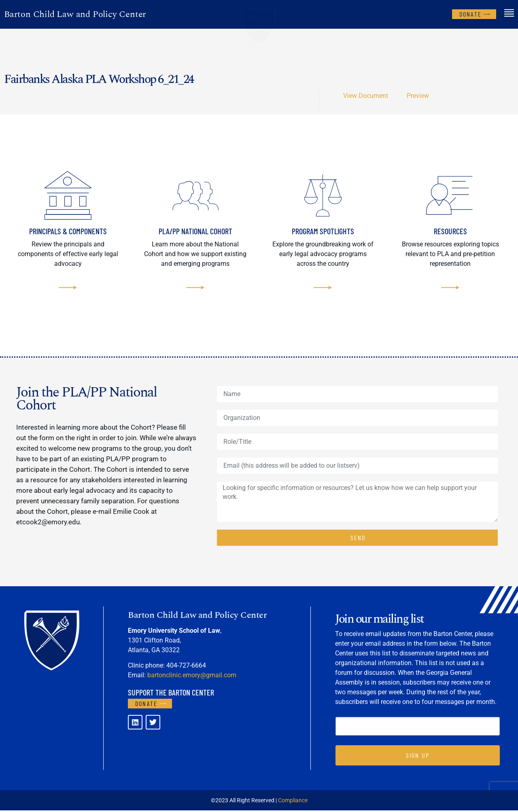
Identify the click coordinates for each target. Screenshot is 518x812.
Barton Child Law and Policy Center (75, 14)
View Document (366, 96)
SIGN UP (418, 757)
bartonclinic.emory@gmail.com (192, 677)
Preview (418, 96)
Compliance (293, 802)
